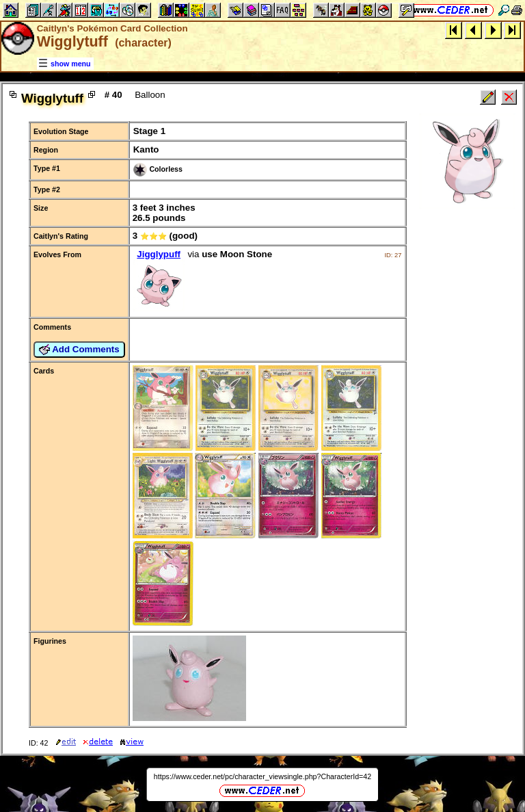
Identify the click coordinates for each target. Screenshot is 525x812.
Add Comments (79, 350)
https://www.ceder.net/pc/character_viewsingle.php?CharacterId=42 (262, 776)
